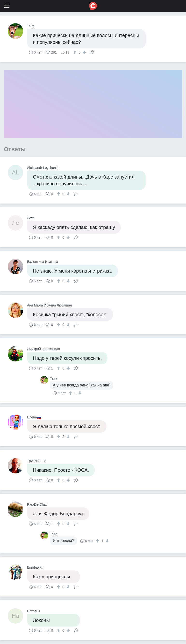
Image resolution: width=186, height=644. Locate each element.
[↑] (75, 52)
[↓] (84, 52)
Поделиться (92, 52)
